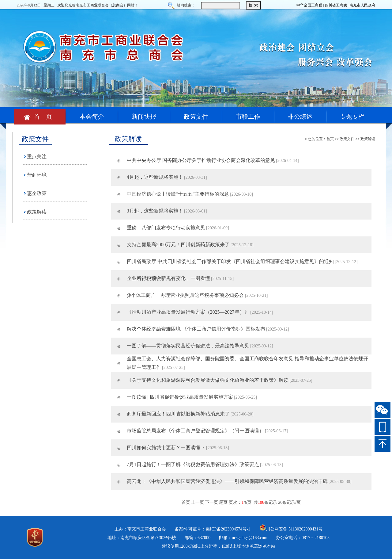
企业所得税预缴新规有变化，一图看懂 (168, 278)
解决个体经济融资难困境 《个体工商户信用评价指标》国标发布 (196, 329)
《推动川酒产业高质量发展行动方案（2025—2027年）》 (188, 312)
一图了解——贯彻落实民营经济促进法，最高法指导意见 (188, 346)
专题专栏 (352, 117)
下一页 (212, 502)
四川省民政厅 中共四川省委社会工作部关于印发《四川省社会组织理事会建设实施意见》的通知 (230, 261)
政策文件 (196, 117)
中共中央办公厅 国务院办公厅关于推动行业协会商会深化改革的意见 (201, 160)
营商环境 (37, 175)
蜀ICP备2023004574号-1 (228, 529)
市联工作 (248, 117)
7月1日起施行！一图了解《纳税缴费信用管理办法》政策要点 (193, 464)
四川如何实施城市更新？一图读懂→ (166, 448)
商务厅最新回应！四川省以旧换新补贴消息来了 (178, 414)
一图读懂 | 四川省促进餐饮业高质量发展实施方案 (180, 397)
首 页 (40, 117)
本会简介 (92, 117)
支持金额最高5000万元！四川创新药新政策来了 (178, 245)
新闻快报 (144, 117)
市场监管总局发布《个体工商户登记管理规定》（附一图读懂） (195, 431)
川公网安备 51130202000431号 (291, 529)
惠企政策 (37, 193)
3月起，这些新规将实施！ (155, 211)
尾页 (223, 502)
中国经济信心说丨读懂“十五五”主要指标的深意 (178, 194)
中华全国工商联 (309, 5)
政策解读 (37, 212)
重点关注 (37, 157)
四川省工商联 (336, 5)
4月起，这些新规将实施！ (155, 177)
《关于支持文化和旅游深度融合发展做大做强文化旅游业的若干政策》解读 (208, 380)
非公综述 (300, 117)
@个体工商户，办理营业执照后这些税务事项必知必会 (185, 295)
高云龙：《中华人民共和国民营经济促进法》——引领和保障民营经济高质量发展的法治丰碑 (227, 481)
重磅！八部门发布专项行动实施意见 (166, 228)
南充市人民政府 (362, 5)
